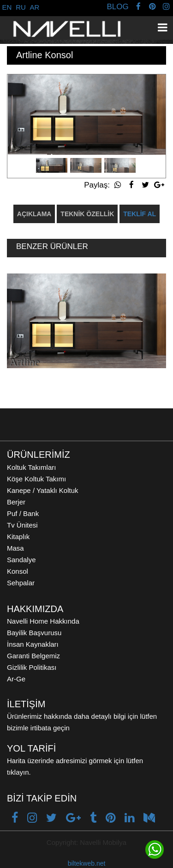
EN (7, 7)
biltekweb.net (87, 863)
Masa (15, 548)
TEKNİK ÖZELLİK (87, 214)
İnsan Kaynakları (33, 644)
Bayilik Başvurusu (34, 633)
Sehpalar (21, 583)
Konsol (18, 571)
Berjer (16, 502)
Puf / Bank (23, 513)
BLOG (117, 7)
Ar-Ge (16, 679)
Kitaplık (18, 537)
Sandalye (21, 560)
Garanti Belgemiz (33, 656)
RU (21, 7)
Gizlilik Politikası (32, 667)
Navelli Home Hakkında (43, 621)
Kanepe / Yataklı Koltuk (43, 490)
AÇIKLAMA (34, 214)
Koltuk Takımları (31, 467)
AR (35, 7)
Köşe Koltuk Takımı (36, 479)
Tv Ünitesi (22, 525)
